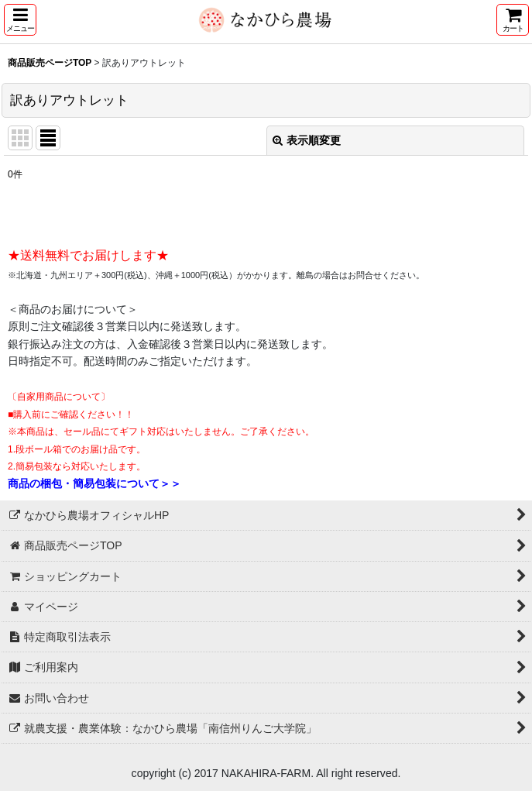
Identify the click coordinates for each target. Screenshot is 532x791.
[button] (20, 20)
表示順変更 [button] (307, 140)
